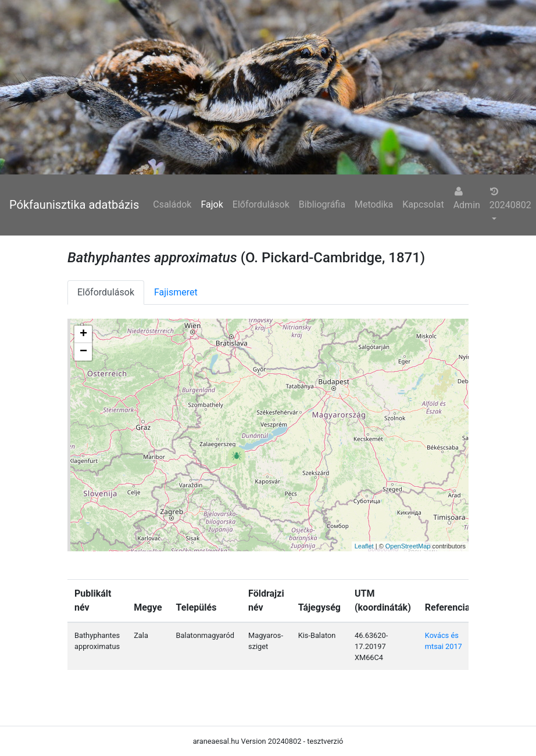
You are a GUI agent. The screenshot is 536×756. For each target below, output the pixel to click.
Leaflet (364, 546)
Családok (172, 204)
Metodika (374, 204)
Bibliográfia (322, 204)
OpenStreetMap (408, 546)
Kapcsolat (423, 204)
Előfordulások (261, 204)
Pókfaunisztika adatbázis (74, 205)
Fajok (212, 204)
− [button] (83, 352)
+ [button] (83, 334)
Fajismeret (176, 292)
